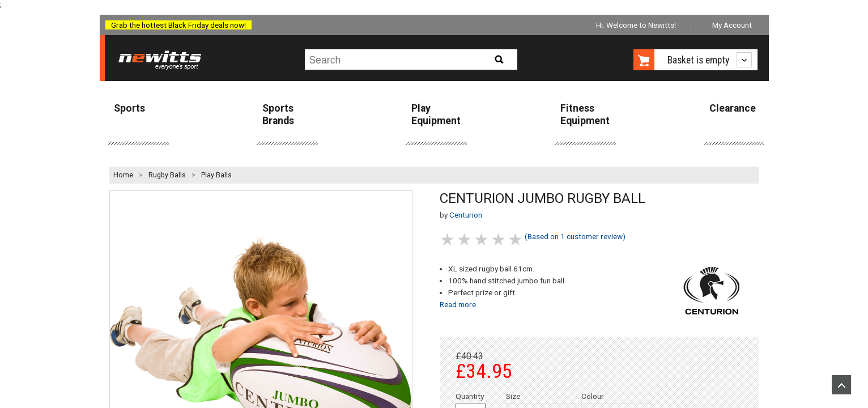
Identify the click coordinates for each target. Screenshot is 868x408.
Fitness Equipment (585, 114)
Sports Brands (278, 114)
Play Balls (216, 175)
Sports (129, 108)
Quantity (470, 396)
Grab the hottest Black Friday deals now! (178, 25)
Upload (841, 385)
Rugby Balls (167, 175)
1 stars (448, 239)
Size (513, 396)
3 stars (482, 239)
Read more (458, 304)
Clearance (733, 108)
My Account (732, 25)
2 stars (465, 239)
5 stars (516, 239)
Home (123, 175)
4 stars (499, 239)
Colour (593, 396)
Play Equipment (436, 114)
